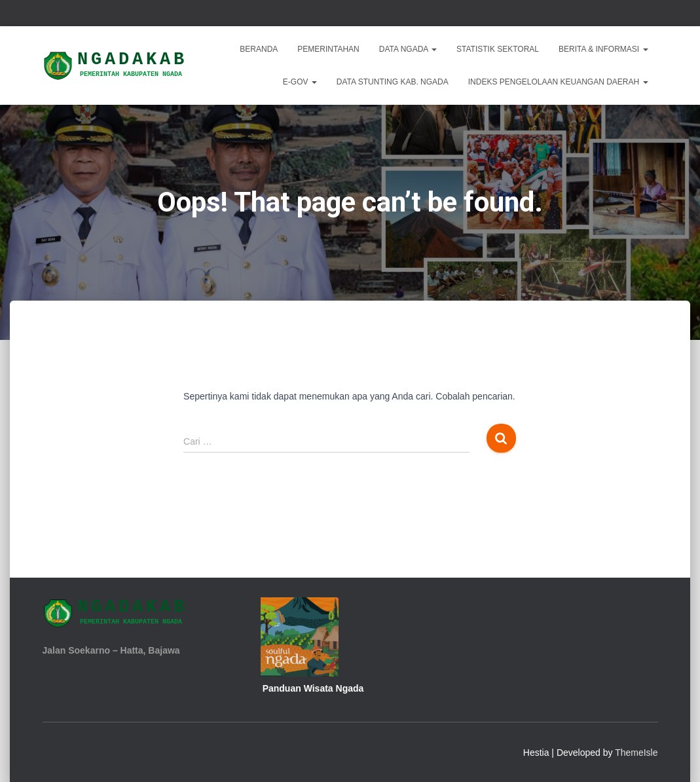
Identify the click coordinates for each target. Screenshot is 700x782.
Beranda (259, 49)
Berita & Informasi (603, 49)
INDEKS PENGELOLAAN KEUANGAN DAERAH (558, 82)
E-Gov (300, 82)
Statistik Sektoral (498, 49)
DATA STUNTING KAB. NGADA (393, 82)
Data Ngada (408, 49)
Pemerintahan (328, 49)
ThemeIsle (636, 753)
